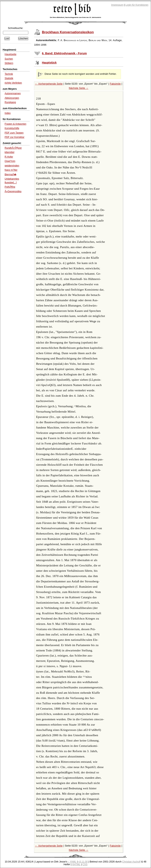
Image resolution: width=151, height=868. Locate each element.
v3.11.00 (83, 862)
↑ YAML (72, 862)
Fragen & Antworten (15, 124)
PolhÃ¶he (10, 187)
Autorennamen (13, 93)
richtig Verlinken (13, 83)
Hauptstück (49, 63)
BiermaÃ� (10, 175)
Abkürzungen (12, 98)
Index (8, 113)
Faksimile (115, 84)
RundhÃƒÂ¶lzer (13, 148)
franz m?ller (11, 170)
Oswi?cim (10, 161)
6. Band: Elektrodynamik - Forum (64, 53)
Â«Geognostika (13, 191)
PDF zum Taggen (14, 133)
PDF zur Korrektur (14, 137)
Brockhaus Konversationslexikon (68, 32)
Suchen (9, 59)
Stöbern (9, 63)
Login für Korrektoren (137, 5)
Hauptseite (10, 54)
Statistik (9, 78)
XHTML (76, 864)
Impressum (117, 5)
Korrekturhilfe (12, 128)
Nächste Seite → (79, 88)
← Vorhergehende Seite (49, 84)
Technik (9, 74)
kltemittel (9, 152)
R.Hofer (9, 157)
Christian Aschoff (131, 862)
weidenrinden (12, 166)
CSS (85, 864)
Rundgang (10, 102)
